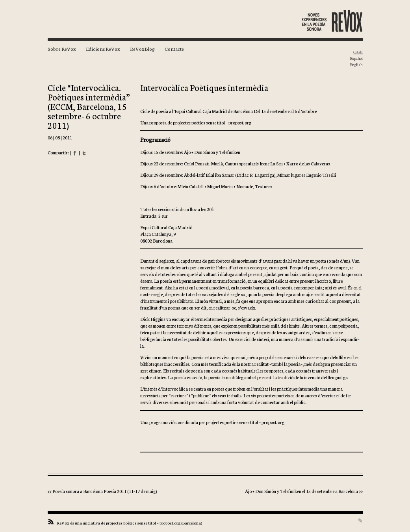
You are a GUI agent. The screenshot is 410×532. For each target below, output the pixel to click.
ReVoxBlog (142, 49)
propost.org (240, 122)
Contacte (174, 49)
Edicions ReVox (103, 49)
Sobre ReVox (62, 49)
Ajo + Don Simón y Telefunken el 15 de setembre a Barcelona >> (304, 491)
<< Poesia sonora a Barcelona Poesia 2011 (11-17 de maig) (102, 491)
